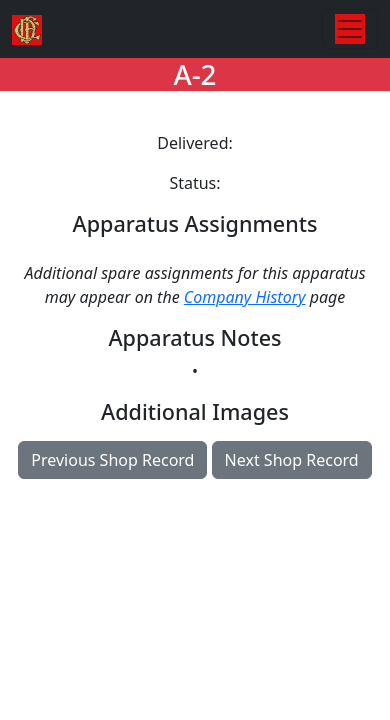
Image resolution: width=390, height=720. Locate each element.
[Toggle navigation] (350, 29)
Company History (245, 297)
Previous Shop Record (112, 460)
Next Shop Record (292, 460)
